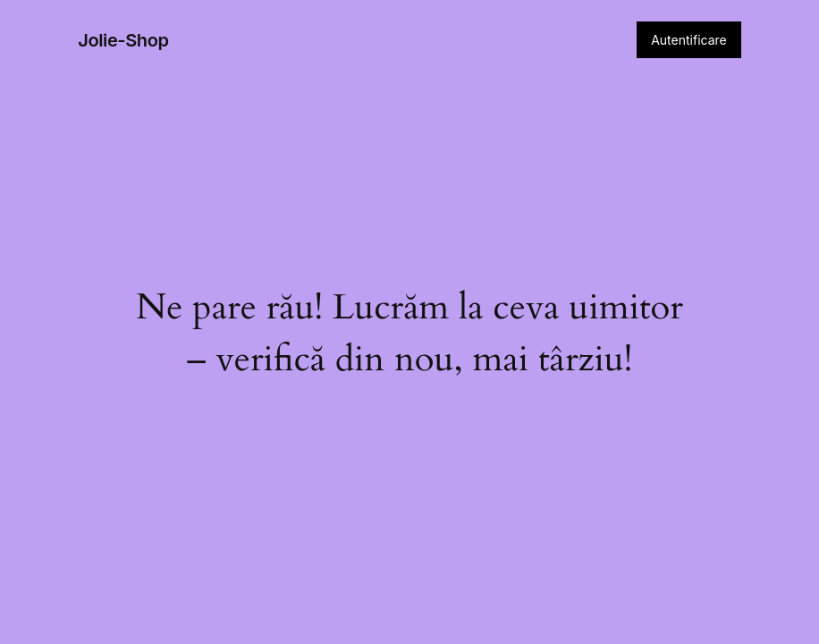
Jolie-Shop (123, 40)
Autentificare (689, 40)
